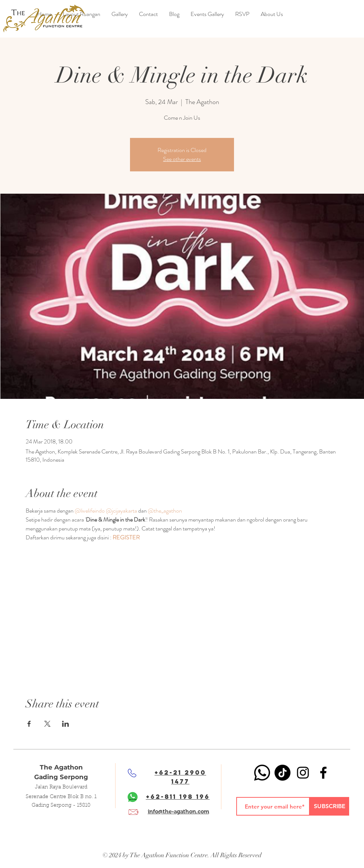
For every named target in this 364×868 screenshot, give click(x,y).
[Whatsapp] (262, 773)
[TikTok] (282, 773)
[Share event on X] (47, 724)
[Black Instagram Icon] (303, 773)
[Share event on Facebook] (29, 724)
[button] (174, 14)
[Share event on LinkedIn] (66, 724)
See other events (182, 159)
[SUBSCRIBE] (329, 806)
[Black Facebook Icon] (323, 773)
